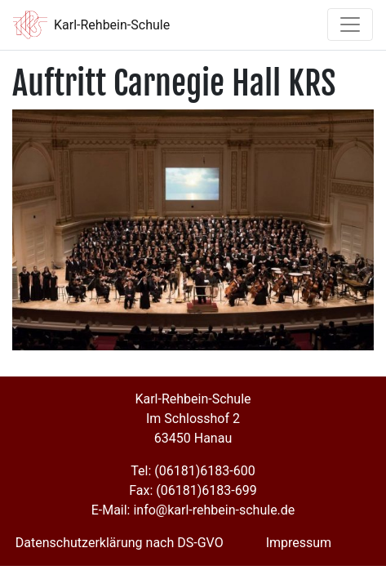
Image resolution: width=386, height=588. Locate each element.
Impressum (299, 543)
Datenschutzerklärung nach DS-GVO (120, 543)
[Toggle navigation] (350, 24)
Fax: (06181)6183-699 (193, 490)
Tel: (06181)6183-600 (193, 471)
